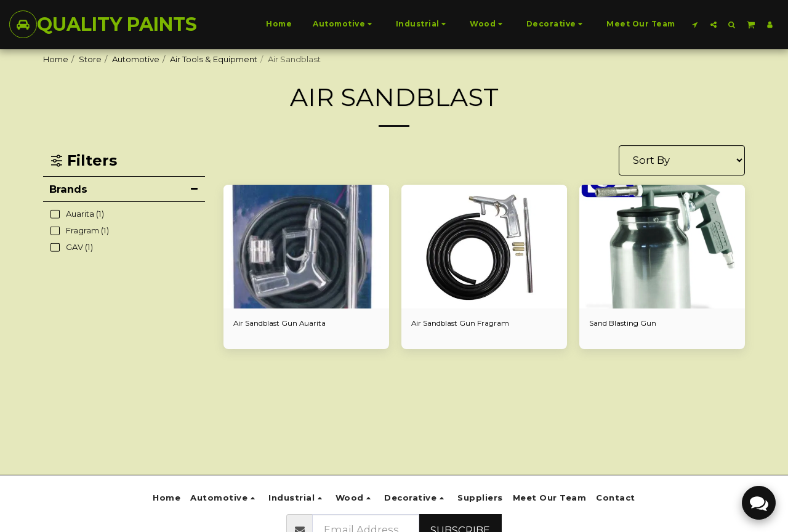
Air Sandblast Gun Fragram (464, 324)
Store (90, 59)
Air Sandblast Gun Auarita (284, 324)
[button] (695, 24)
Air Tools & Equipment (214, 59)
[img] (306, 247)
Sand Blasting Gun (626, 324)
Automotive (136, 59)
